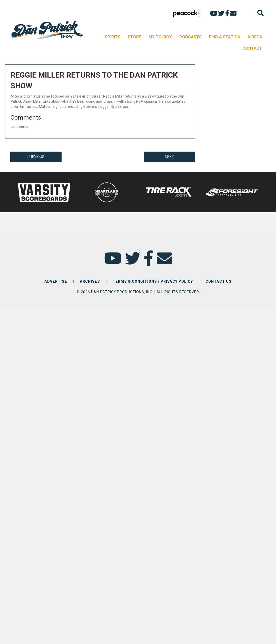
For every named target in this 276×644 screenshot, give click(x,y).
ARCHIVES (90, 281)
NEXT (169, 157)
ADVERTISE (56, 281)
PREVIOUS (36, 157)
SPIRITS (113, 37)
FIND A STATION (225, 37)
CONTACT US (219, 281)
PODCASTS (190, 37)
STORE (134, 37)
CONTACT (252, 48)
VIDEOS (255, 37)
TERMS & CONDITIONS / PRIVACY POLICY (153, 281)
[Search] (260, 13)
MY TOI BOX (160, 37)
